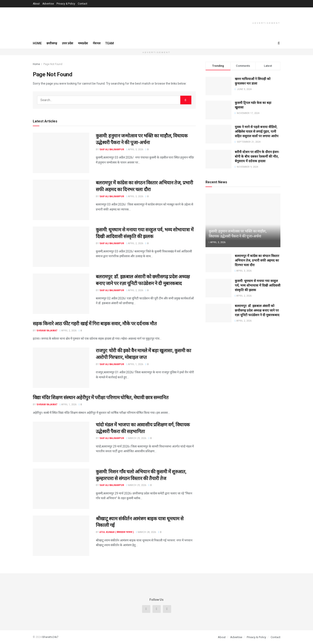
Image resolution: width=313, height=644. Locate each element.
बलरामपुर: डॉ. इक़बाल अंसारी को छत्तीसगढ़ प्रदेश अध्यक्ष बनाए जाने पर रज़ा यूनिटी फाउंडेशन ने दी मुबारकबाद (257, 310)
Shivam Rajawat (47, 331)
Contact (83, 4)
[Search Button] (186, 100)
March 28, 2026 (146, 532)
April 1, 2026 (135, 364)
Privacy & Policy (66, 4)
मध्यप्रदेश (83, 43)
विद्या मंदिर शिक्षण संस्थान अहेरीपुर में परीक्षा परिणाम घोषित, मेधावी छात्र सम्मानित (101, 398)
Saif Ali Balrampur (112, 149)
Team (109, 43)
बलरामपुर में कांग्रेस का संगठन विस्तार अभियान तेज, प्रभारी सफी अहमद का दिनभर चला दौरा (257, 260)
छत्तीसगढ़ (52, 43)
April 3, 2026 (135, 149)
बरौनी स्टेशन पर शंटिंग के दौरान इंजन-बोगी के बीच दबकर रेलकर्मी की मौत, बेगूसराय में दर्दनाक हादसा (257, 157)
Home (37, 43)
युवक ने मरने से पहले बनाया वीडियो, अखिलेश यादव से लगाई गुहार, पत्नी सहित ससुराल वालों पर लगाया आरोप (257, 132)
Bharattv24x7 (50, 637)
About (36, 4)
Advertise (48, 4)
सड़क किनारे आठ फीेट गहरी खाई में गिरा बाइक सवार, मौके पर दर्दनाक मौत (95, 324)
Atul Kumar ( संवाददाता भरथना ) (117, 532)
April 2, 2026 (135, 243)
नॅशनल (97, 43)
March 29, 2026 (136, 438)
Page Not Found (53, 64)
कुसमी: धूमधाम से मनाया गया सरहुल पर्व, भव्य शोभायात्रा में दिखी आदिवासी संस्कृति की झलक (258, 285)
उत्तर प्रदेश (68, 43)
